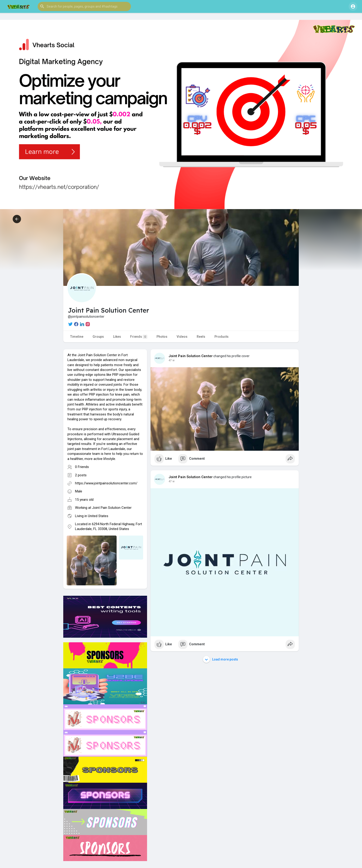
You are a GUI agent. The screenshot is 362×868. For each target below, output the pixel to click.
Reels (201, 337)
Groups (98, 337)
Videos (182, 337)
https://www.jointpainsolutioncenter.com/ (106, 483)
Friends (139, 337)
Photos (162, 337)
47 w (172, 360)
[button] (84, 6)
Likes (117, 337)
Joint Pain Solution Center (112, 508)
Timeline (77, 337)
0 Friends (82, 467)
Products (222, 337)
